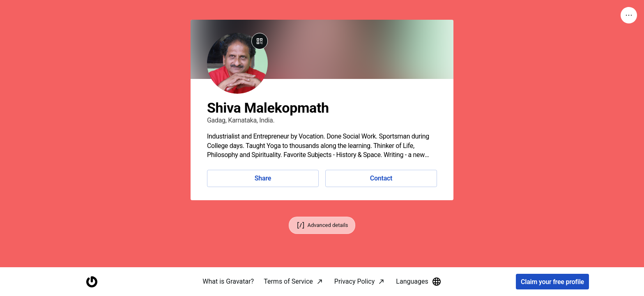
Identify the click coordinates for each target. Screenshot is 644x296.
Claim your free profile (552, 282)
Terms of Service (288, 281)
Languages (419, 282)
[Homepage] (92, 282)
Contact (381, 178)
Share (263, 178)
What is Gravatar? (228, 281)
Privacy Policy (355, 281)
